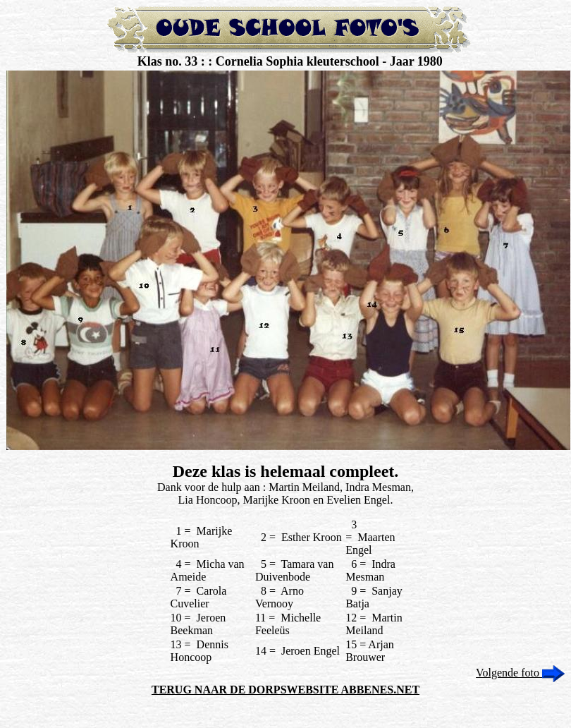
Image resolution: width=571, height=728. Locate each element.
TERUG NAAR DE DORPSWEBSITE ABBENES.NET (285, 690)
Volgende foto (520, 673)
